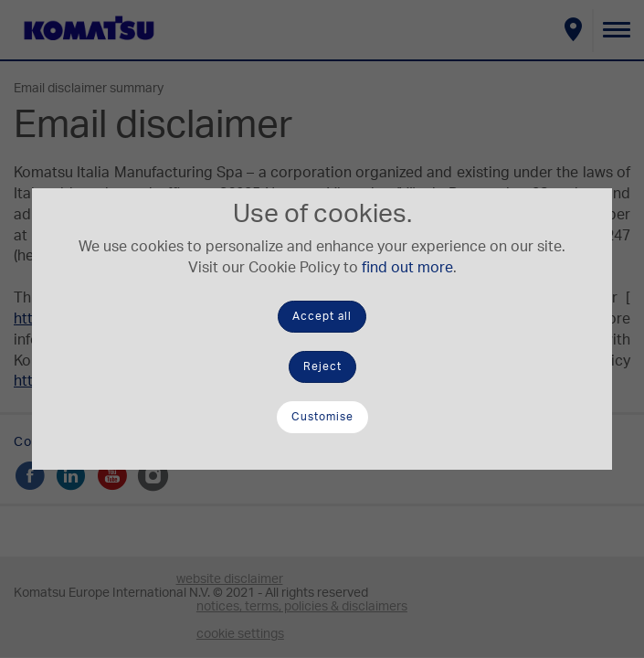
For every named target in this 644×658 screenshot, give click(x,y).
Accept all (322, 316)
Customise (322, 417)
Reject (322, 366)
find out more (407, 268)
